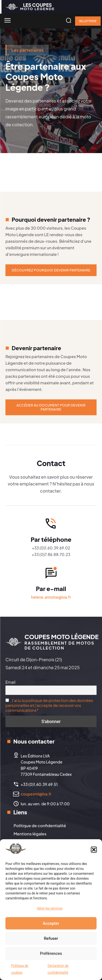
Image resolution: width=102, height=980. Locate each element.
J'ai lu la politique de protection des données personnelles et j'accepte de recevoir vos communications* (49, 705)
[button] (94, 850)
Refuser (51, 938)
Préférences (51, 953)
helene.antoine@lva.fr (51, 597)
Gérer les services (50, 908)
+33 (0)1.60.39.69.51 (39, 784)
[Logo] (30, 7)
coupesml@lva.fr (36, 794)
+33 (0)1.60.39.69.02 (51, 548)
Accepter (51, 923)
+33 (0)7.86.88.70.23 (51, 554)
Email (10, 682)
